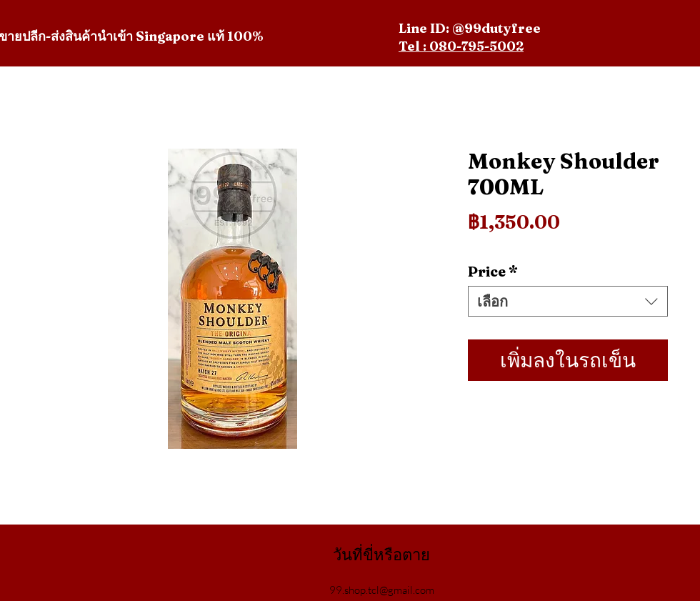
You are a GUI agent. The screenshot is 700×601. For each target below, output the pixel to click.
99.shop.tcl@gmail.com (382, 590)
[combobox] (568, 301)
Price (493, 271)
